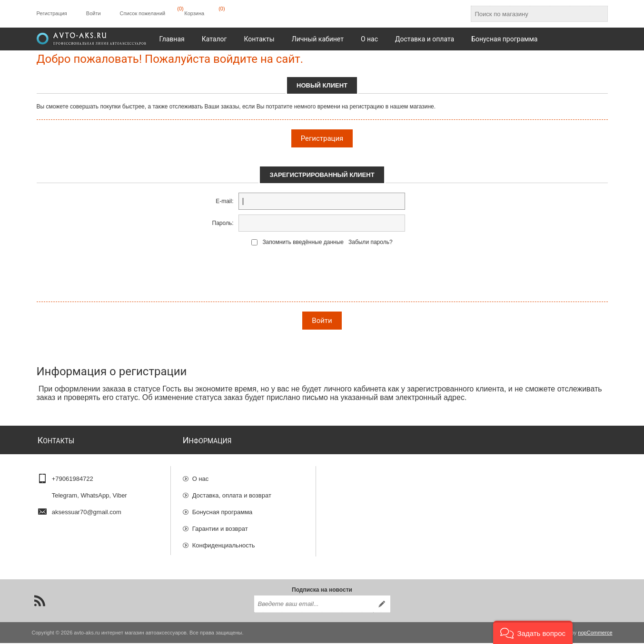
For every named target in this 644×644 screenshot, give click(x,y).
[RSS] (40, 602)
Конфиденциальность (224, 541)
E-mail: (224, 201)
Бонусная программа (223, 508)
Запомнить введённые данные (303, 242)
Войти (94, 13)
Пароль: (223, 223)
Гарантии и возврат (220, 524)
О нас (201, 474)
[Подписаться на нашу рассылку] (314, 605)
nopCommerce (595, 634)
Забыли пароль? (371, 242)
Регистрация (52, 13)
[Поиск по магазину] (531, 14)
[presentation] (322, 276)
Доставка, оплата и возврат (232, 491)
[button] (533, 632)
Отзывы (204, 558)
